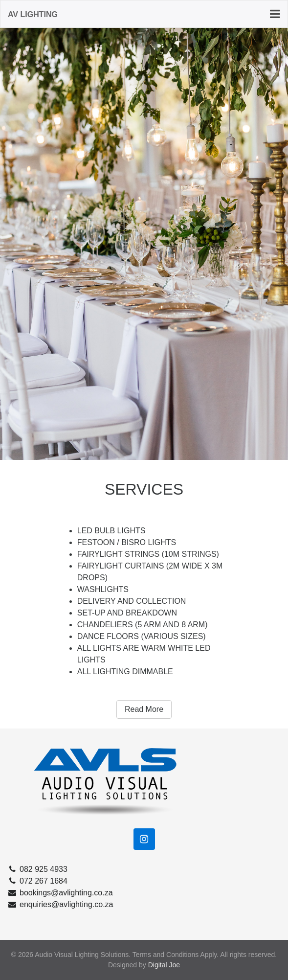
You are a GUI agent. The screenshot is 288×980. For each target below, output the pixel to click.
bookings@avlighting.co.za (60, 893)
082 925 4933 (37, 869)
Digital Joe (164, 965)
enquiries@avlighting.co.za (60, 904)
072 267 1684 (37, 881)
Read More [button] (144, 709)
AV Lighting (33, 14)
